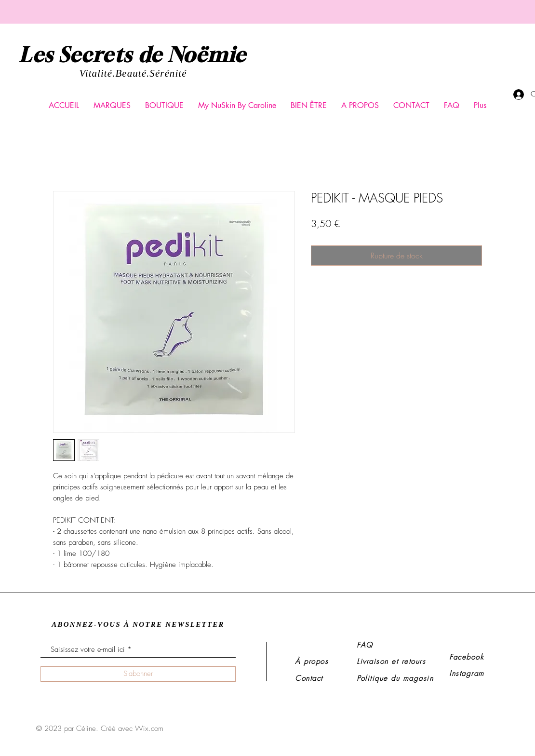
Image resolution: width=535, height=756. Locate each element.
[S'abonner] (138, 674)
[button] (112, 106)
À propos (312, 661)
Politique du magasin (395, 678)
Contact (309, 678)
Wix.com (149, 729)
